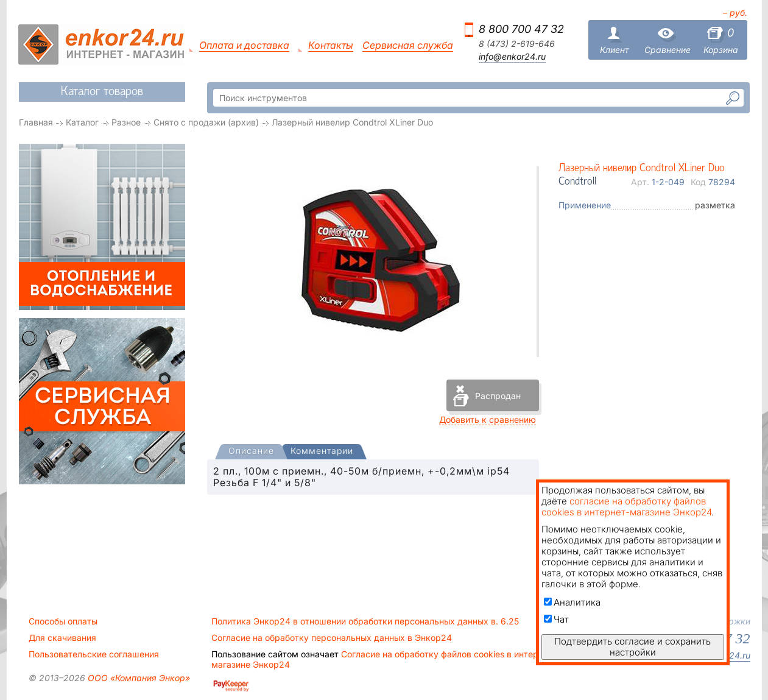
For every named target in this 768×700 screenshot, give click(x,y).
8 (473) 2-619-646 (517, 44)
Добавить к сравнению (488, 419)
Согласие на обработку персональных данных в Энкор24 (332, 638)
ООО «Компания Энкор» (138, 678)
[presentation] (251, 452)
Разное (126, 122)
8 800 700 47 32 (521, 29)
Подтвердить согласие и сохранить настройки (632, 647)
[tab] (251, 452)
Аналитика (572, 602)
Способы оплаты (63, 621)
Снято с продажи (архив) (206, 122)
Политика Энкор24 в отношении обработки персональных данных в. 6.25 (365, 621)
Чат (556, 619)
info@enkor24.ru (512, 57)
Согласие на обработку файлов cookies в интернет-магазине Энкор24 (384, 659)
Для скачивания (62, 638)
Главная (36, 122)
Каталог (82, 122)
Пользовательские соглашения (94, 654)
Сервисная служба (408, 45)
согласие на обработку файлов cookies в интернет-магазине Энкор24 (626, 507)
